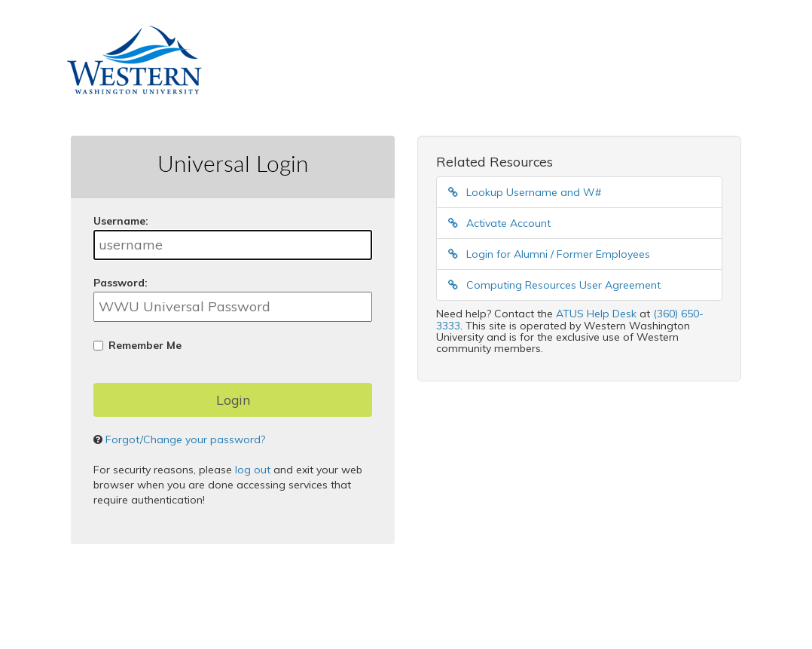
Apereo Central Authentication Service (310, 612)
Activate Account (499, 223)
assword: (121, 283)
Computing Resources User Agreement (554, 285)
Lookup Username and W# (525, 192)
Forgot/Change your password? (185, 439)
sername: (121, 221)
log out (253, 470)
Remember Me (145, 345)
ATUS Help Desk (596, 314)
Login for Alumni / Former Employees (549, 254)
